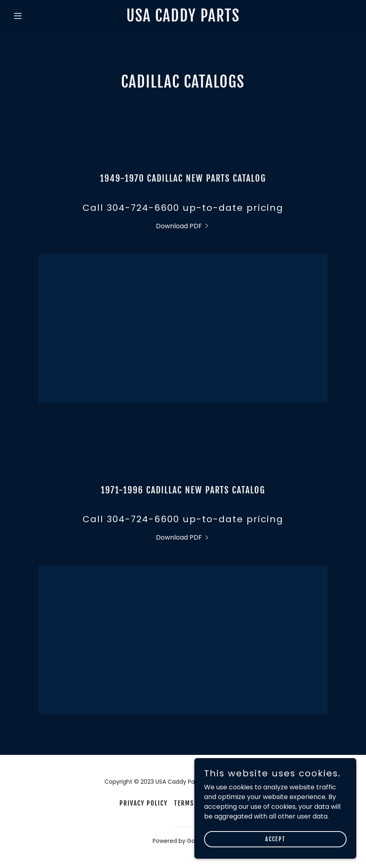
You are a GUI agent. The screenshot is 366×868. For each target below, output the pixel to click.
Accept (275, 839)
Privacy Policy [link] (144, 803)
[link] (183, 19)
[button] (36, 16)
